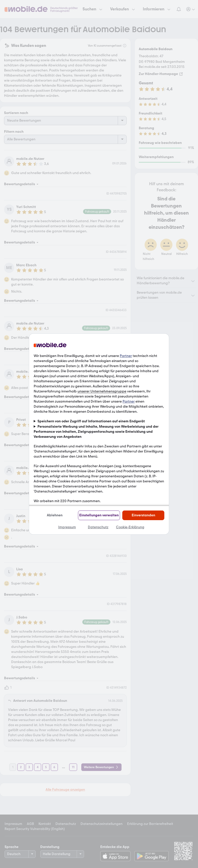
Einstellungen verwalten (99, 515)
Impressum (67, 527)
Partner (126, 356)
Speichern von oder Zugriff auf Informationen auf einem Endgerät (91, 421)
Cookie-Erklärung (130, 527)
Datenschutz (98, 527)
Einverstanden (143, 515)
